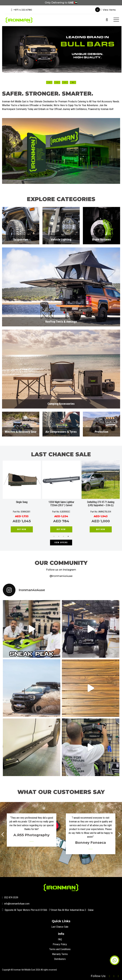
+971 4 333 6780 (22, 10)
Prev (4, 834)
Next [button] (116, 66)
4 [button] (73, 82)
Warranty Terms (60, 954)
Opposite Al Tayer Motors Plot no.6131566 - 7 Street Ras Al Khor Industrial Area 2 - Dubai (48, 910)
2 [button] (57, 82)
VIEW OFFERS (61, 543)
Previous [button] (6, 66)
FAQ (60, 939)
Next (119, 834)
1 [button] (49, 82)
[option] (61, 49)
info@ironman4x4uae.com (16, 904)
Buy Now (22, 529)
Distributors (60, 959)
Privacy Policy (60, 944)
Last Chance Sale (60, 927)
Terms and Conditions (60, 949)
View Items (105, 10)
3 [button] (65, 82)
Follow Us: (99, 976)
